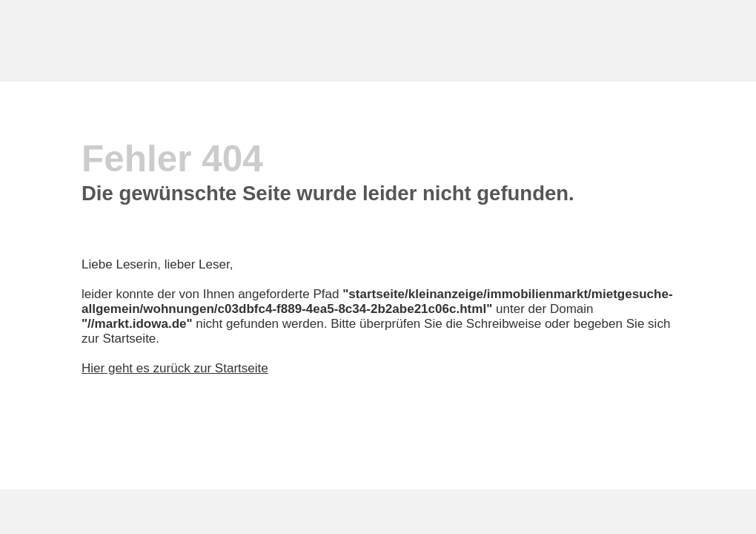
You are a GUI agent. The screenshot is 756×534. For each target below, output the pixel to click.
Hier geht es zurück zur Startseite (175, 368)
